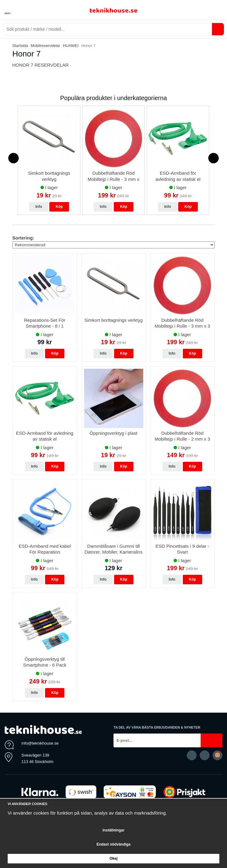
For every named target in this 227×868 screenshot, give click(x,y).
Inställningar (113, 830)
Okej (113, 858)
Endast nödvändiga (114, 844)
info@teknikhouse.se (40, 743)
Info (39, 207)
